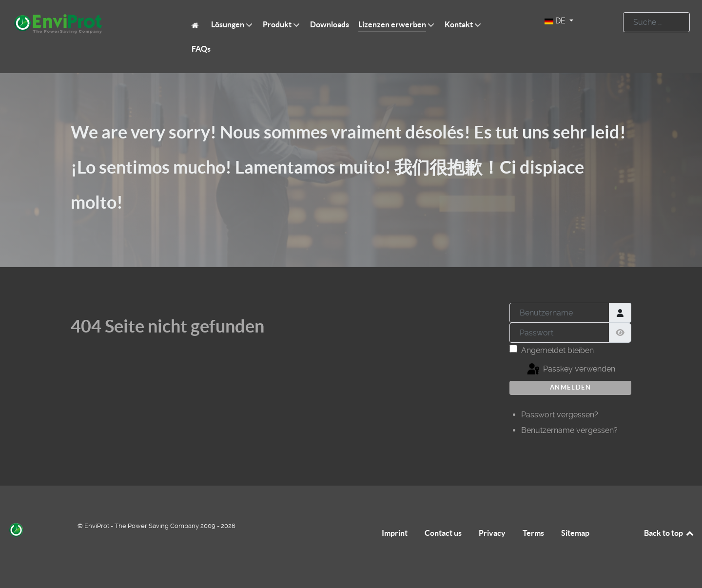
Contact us (443, 533)
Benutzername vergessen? (569, 430)
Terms (533, 533)
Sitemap (575, 533)
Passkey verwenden (570, 370)
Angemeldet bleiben (557, 350)
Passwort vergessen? (560, 415)
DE (556, 21)
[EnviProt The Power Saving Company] (197, 25)
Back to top (669, 533)
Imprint (395, 533)
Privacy (492, 533)
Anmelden (571, 387)
